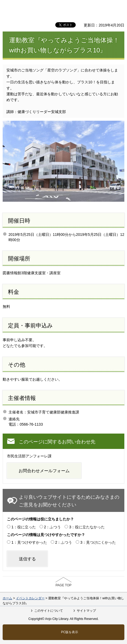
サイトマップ (86, 611)
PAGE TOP (63, 585)
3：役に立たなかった (87, 527)
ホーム (7, 598)
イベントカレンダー (30, 598)
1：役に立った (24, 527)
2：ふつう (53, 527)
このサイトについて (49, 611)
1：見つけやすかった (29, 542)
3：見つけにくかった (98, 542)
